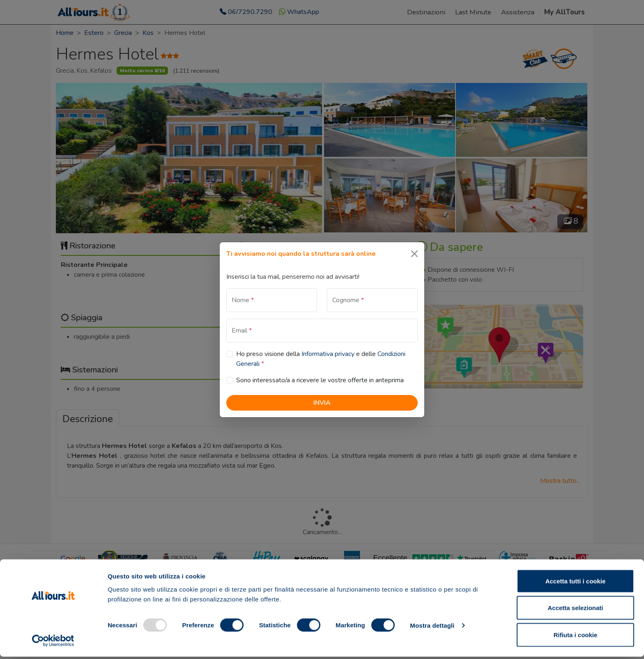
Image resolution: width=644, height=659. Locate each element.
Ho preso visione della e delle (321, 359)
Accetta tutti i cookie (576, 583)
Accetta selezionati (575, 610)
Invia (322, 403)
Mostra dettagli (432, 628)
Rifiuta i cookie (576, 637)
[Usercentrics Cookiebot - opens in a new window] (53, 643)
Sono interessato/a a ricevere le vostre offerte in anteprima (320, 380)
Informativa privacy (328, 354)
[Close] (414, 254)
